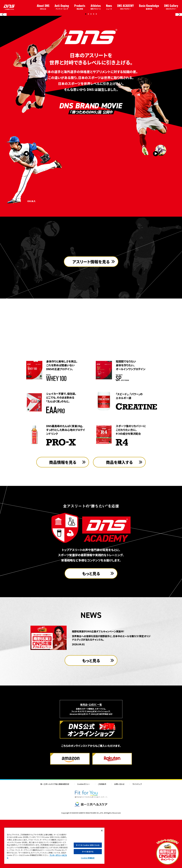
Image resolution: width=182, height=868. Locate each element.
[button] (86, 64)
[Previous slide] (3, 40)
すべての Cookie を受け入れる (88, 845)
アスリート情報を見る (91, 336)
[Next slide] (179, 40)
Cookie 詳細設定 (88, 858)
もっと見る (91, 626)
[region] (54, 846)
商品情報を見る (63, 515)
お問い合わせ (119, 837)
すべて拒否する (88, 852)
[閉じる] (102, 831)
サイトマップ (137, 837)
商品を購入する (119, 515)
